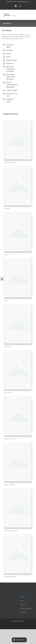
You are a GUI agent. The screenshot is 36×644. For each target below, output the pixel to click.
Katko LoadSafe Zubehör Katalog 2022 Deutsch (11, 77)
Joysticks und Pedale (12, 90)
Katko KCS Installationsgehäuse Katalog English (12, 85)
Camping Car (10, 63)
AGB (22, 601)
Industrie (9, 54)
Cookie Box (23, 612)
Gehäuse (9, 57)
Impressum (23, 605)
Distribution (9, 50)
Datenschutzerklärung (26, 608)
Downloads (23, 593)
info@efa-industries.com (24, 2)
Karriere (23, 597)
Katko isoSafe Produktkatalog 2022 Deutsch (10, 69)
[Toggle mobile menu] (32, 13)
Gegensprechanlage (12, 60)
